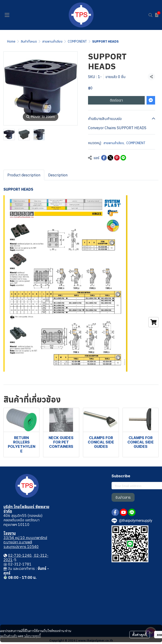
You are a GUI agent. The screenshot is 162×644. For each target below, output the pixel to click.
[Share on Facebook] (104, 158)
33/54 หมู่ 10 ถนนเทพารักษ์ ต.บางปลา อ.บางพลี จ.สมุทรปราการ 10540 (25, 542)
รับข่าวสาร (123, 497)
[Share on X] (110, 158)
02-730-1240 (20, 555)
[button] (150, 15)
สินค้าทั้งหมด (29, 41)
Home (11, 41)
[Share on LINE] (123, 158)
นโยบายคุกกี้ (32, 636)
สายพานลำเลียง (52, 41)
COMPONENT (77, 41)
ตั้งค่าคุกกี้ (140, 635)
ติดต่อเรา (116, 100)
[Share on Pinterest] (117, 158)
